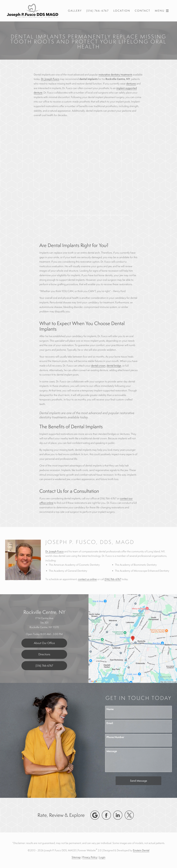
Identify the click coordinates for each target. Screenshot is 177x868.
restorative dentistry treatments (115, 74)
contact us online (87, 579)
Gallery (75, 11)
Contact (143, 11)
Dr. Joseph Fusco (50, 79)
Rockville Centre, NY (44, 612)
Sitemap (76, 857)
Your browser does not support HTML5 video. (88, 176)
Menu (163, 11)
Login (102, 857)
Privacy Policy (90, 857)
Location (122, 11)
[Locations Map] (133, 638)
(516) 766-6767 (113, 579)
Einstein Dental (141, 850)
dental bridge (114, 366)
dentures (131, 83)
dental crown (98, 366)
